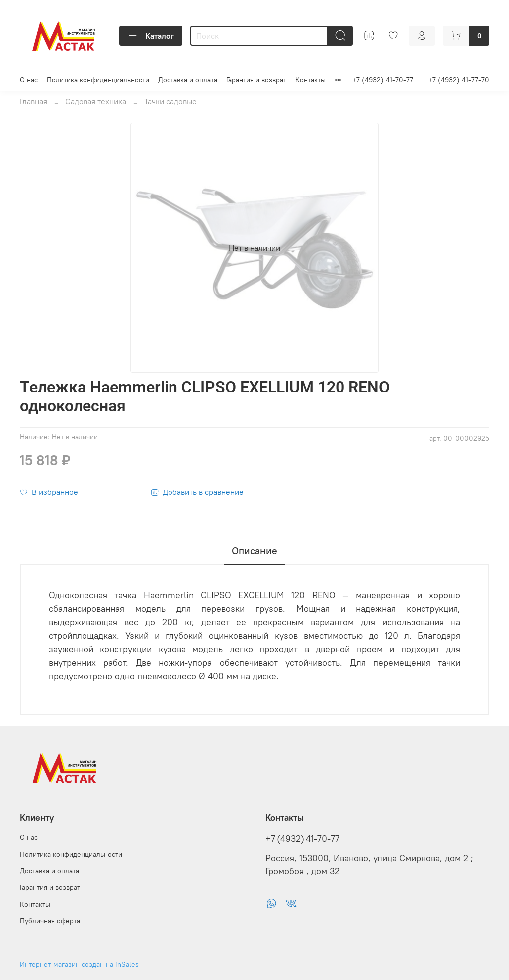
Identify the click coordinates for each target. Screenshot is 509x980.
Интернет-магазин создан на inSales (79, 964)
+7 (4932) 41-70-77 (383, 80)
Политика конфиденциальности (98, 80)
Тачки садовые (170, 101)
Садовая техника (96, 101)
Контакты (310, 80)
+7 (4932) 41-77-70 (459, 80)
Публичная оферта (50, 921)
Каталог (151, 36)
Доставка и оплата (188, 80)
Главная (34, 101)
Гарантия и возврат (256, 80)
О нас (29, 80)
